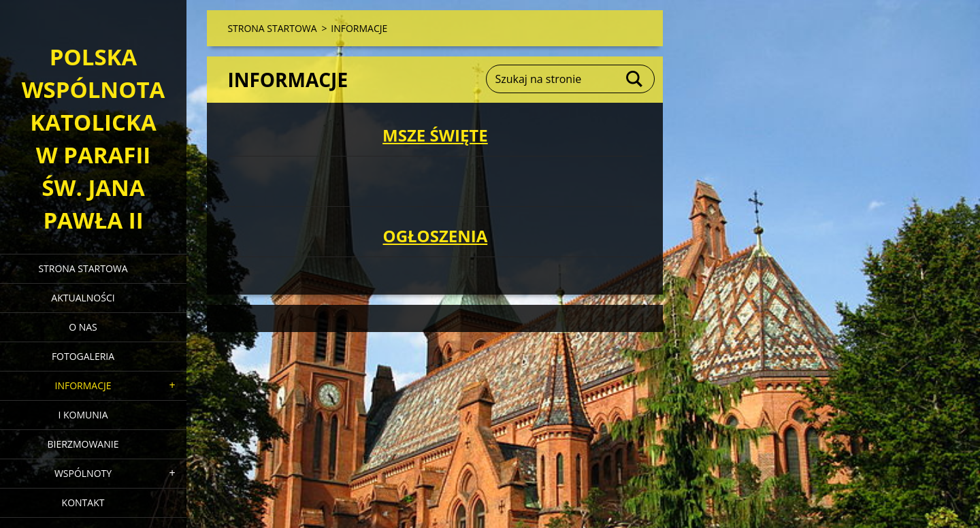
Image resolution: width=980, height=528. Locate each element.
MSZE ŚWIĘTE (435, 135)
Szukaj (635, 79)
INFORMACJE (83, 385)
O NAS (83, 327)
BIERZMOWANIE (83, 444)
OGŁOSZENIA (436, 236)
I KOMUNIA (83, 415)
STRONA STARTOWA (83, 268)
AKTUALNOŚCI (83, 298)
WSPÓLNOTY (83, 473)
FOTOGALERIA (83, 356)
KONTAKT (83, 502)
